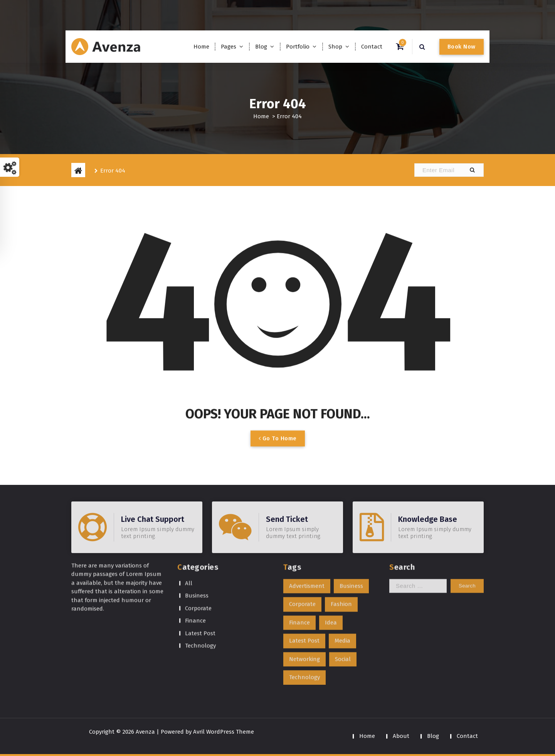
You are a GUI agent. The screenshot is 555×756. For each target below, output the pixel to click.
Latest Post (200, 589)
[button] (472, 170)
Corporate (198, 564)
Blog (261, 47)
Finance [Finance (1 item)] (299, 578)
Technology (200, 601)
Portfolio (298, 47)
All (189, 539)
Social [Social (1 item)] (343, 615)
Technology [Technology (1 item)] (304, 633)
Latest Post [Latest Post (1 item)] (304, 596)
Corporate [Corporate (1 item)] (302, 560)
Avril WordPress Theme (224, 732)
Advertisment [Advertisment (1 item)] (307, 541)
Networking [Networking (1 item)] (304, 615)
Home (201, 47)
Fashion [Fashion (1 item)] (341, 560)
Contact (372, 47)
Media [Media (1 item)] (342, 596)
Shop (335, 47)
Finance (195, 576)
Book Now (462, 47)
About (401, 736)
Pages (229, 47)
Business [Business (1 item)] (351, 541)
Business (197, 551)
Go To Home (278, 448)
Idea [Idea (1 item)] (331, 578)
